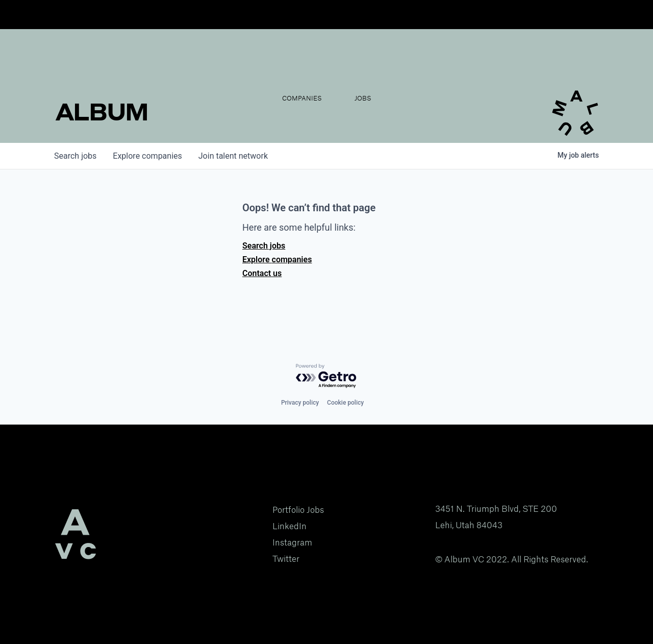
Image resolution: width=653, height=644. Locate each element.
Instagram (292, 542)
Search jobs (264, 246)
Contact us (262, 273)
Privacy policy (300, 403)
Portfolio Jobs (298, 510)
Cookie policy (345, 403)
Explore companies (277, 259)
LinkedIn (290, 526)
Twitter (286, 559)
